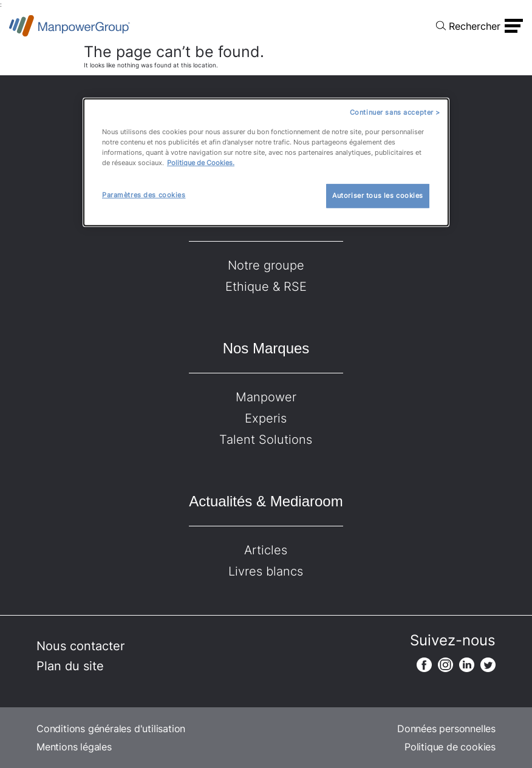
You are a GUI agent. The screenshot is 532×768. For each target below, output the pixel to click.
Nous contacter (80, 646)
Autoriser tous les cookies (378, 195)
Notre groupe (266, 265)
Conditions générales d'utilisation (111, 729)
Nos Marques (266, 348)
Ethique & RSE (266, 287)
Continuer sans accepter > (395, 112)
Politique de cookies (450, 747)
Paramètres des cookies (144, 195)
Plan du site (70, 666)
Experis (266, 418)
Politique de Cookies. (201, 163)
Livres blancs (266, 571)
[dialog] (266, 162)
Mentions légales (74, 747)
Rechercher (475, 26)
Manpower (266, 397)
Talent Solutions (266, 440)
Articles (266, 550)
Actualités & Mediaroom (266, 501)
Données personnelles (446, 729)
